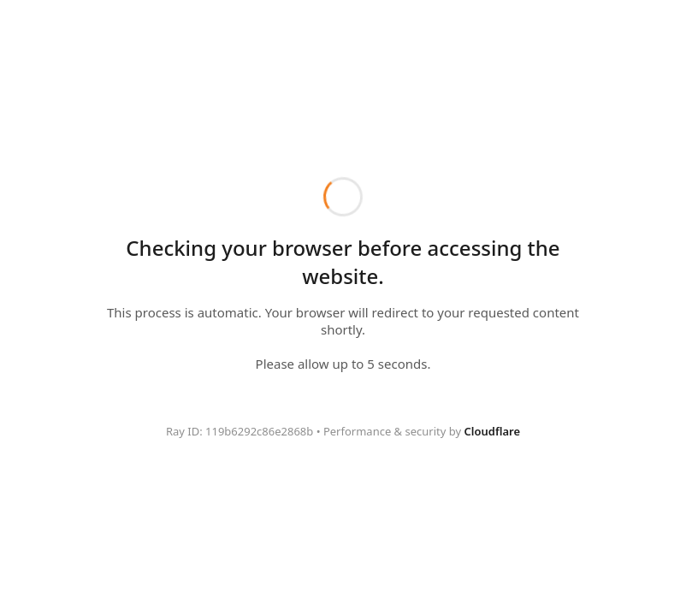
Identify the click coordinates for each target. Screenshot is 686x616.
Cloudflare (493, 431)
